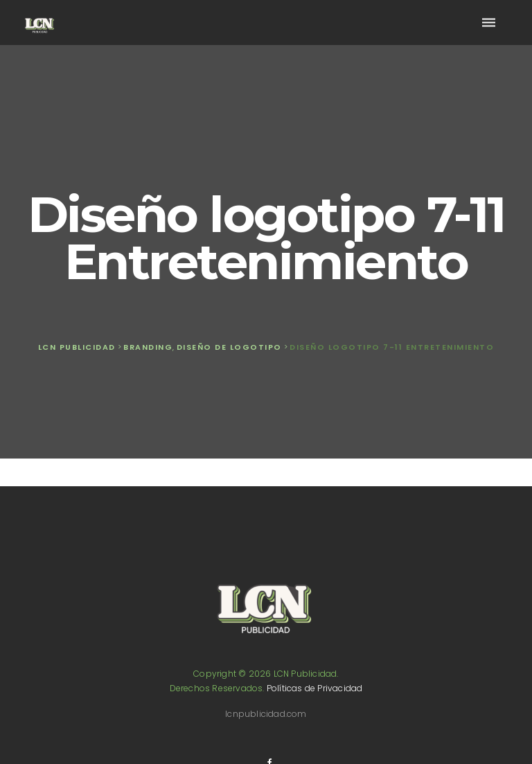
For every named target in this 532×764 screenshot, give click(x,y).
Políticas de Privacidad (315, 688)
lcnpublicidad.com (266, 714)
